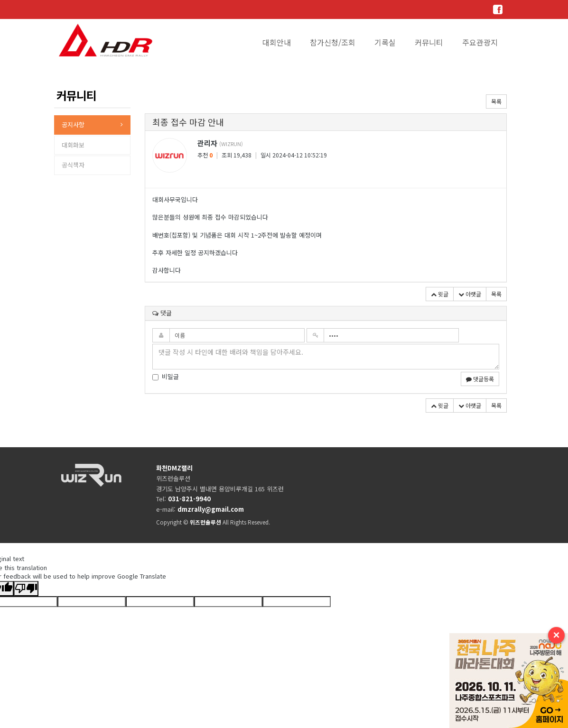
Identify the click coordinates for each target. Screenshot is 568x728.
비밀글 (166, 377)
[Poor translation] (26, 589)
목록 (496, 101)
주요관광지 (480, 42)
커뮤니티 (429, 42)
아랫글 (470, 294)
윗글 (440, 294)
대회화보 (73, 145)
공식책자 (73, 165)
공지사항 (73, 124)
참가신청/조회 (333, 42)
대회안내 (277, 42)
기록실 (385, 42)
